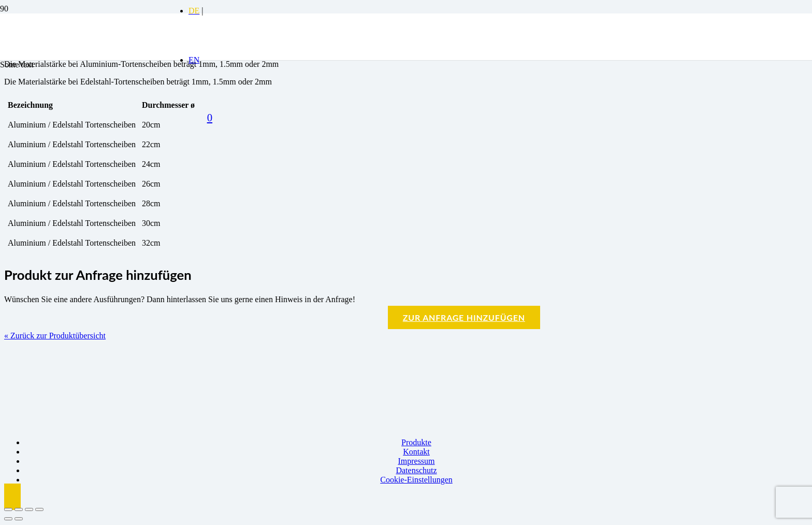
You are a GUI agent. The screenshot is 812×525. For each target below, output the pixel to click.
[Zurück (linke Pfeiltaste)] (8, 519)
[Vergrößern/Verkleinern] (8, 509)
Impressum (416, 461)
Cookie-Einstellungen (416, 480)
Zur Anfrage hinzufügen (464, 317)
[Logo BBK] (90, 94)
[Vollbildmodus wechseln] (19, 509)
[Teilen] (29, 509)
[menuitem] (194, 11)
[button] (12, 497)
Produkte (416, 442)
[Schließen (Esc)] (39, 509)
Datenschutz (416, 470)
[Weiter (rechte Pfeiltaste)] (19, 519)
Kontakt (416, 452)
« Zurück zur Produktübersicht (55, 336)
